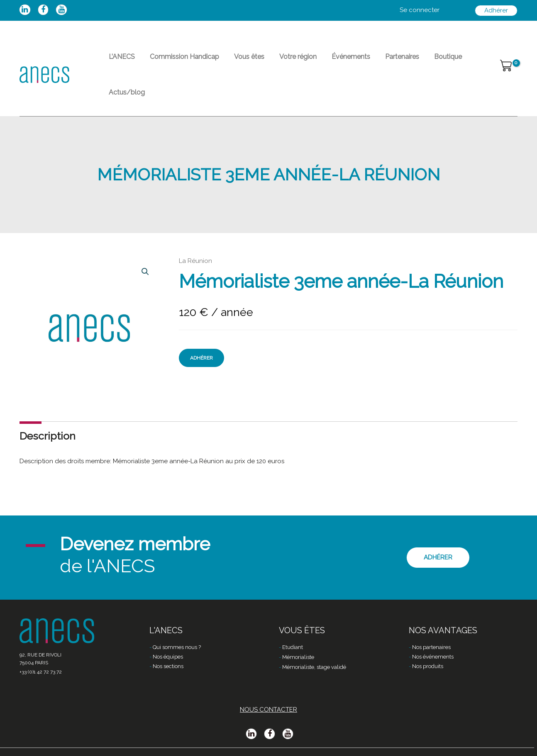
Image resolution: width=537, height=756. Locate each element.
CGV (218, 742)
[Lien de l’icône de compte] (420, 10)
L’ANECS (119, 60)
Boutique (416, 60)
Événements (328, 60)
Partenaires (375, 60)
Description (48, 408)
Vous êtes (237, 60)
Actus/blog (458, 60)
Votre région (281, 60)
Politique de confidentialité (270, 742)
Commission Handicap (177, 60)
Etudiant (293, 631)
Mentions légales (181, 742)
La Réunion (195, 233)
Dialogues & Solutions (348, 742)
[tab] (48, 408)
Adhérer (201, 330)
